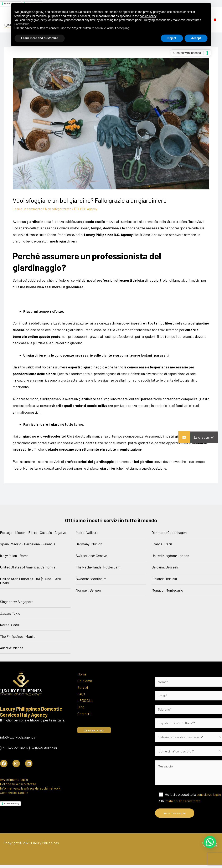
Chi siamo (85, 681)
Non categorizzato (61, 209)
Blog (81, 707)
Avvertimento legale (15, 779)
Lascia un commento (29, 209)
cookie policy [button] (148, 16)
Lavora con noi (202, 437)
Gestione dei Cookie (15, 792)
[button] (210, 842)
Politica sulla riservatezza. (194, 804)
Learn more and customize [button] (40, 38)
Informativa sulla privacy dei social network (33, 788)
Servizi (83, 687)
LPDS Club (85, 700)
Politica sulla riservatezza (20, 784)
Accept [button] (196, 38)
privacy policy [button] (152, 12)
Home (82, 674)
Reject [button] (172, 38)
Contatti (84, 714)
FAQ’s (81, 694)
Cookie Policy (12, 803)
